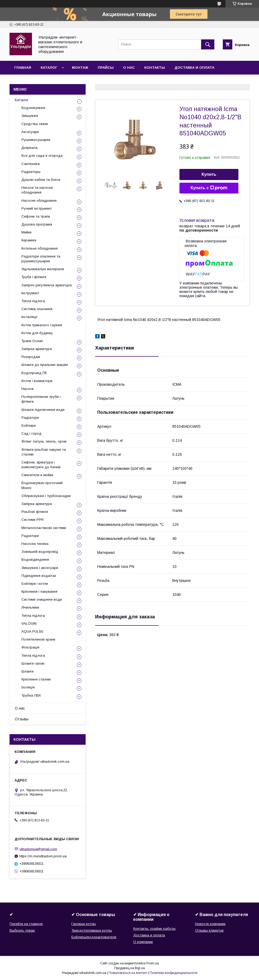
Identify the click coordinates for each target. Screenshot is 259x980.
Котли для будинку (37, 333)
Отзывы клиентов (209, 930)
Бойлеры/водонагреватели (94, 937)
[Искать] (208, 44)
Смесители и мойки (37, 475)
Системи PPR (33, 520)
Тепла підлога (33, 301)
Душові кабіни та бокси (41, 180)
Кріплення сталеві (36, 679)
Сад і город (31, 433)
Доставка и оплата (194, 68)
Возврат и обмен (32, 81)
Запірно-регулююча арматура (47, 285)
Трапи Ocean (32, 341)
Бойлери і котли (35, 584)
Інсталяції (29, 317)
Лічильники (30, 607)
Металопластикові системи (44, 528)
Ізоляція (28, 687)
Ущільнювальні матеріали (43, 269)
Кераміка (29, 240)
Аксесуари (30, 132)
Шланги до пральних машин (45, 365)
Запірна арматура (37, 349)
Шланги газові (33, 663)
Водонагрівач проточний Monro (42, 485)
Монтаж (80, 68)
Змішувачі (30, 116)
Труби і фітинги (34, 277)
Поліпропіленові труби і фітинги (41, 399)
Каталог (49, 68)
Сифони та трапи (36, 216)
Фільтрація (30, 647)
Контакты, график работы (154, 929)
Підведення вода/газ (39, 576)
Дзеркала (29, 148)
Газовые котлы (84, 924)
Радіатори (30, 418)
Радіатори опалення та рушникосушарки (41, 259)
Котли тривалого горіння (42, 325)
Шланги (27, 671)
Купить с (209, 188)
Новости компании (210, 924)
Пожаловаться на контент (128, 973)
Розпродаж (31, 357)
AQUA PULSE (32, 631)
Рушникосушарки (36, 140)
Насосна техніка (35, 544)
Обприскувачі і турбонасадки (46, 496)
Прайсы (106, 68)
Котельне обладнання (40, 248)
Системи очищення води (42, 599)
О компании (143, 942)
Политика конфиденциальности (174, 973)
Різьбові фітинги (35, 512)
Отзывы (22, 719)
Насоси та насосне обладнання (37, 190)
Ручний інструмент (37, 208)
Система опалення (37, 309)
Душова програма (37, 224)
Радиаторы (31, 172)
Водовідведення (35, 560)
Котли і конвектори (37, 381)
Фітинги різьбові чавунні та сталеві (44, 452)
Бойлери (29, 425)
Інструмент (30, 293)
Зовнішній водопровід (40, 552)
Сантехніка (31, 164)
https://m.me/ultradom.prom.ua (43, 856)
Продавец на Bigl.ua (129, 968)
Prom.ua (153, 963)
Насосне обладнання (39, 201)
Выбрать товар (22, 930)
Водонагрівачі (33, 108)
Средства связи (35, 124)
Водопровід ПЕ (34, 373)
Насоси (27, 389)
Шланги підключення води (43, 410)
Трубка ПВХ (31, 695)
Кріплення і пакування (39, 592)
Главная (23, 68)
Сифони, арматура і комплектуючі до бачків (41, 465)
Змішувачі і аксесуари (40, 568)
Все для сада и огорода (42, 156)
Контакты (155, 68)
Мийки (26, 232)
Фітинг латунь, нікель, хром (44, 441)
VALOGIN (29, 624)
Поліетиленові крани (38, 639)
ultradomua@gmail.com (38, 849)
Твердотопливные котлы (92, 930)
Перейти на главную (26, 924)
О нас (129, 68)
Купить (209, 174)
